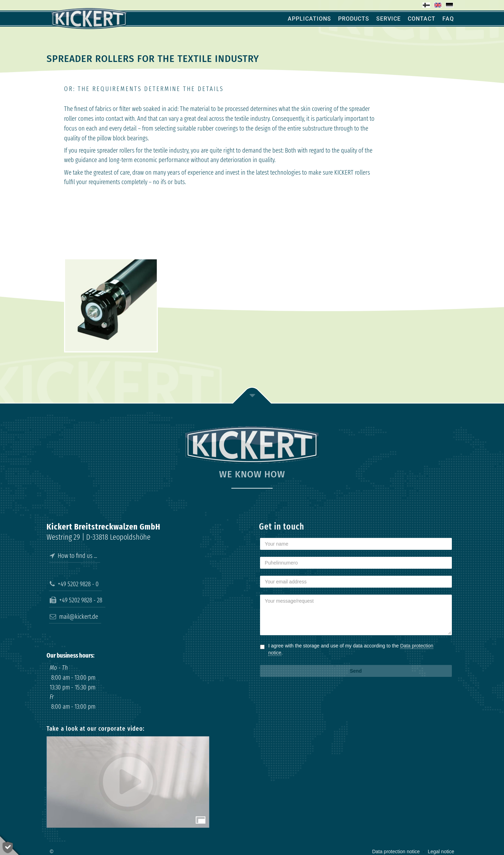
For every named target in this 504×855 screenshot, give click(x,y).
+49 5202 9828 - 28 (76, 600)
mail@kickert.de (74, 617)
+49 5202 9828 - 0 (74, 584)
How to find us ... (73, 556)
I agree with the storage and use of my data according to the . (351, 649)
